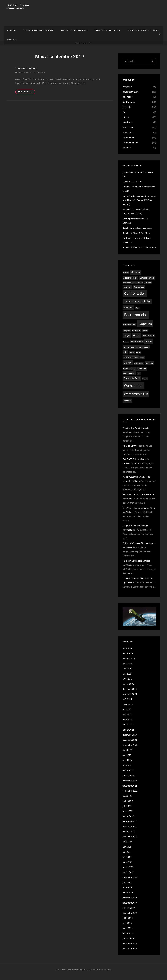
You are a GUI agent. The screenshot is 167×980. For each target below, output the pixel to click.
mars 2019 (127, 933)
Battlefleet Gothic (130, 96)
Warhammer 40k (130, 147)
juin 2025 (127, 673)
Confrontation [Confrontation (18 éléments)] (135, 298)
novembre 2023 (130, 745)
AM (85, 47)
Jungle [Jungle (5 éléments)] (127, 340)
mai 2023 (127, 760)
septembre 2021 (130, 841)
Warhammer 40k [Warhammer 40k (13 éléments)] (136, 399)
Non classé (128, 132)
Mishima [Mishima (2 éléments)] (126, 346)
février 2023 (128, 775)
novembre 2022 (130, 790)
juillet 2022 (128, 806)
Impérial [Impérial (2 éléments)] (145, 335)
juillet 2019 (128, 923)
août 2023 (127, 755)
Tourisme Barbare (27, 73)
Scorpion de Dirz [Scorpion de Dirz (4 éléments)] (131, 362)
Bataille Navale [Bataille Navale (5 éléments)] (147, 282)
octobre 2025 (129, 663)
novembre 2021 (130, 831)
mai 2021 (127, 857)
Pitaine (129, 437)
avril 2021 (127, 862)
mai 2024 (127, 714)
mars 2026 (127, 653)
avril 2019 (127, 928)
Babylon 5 (127, 91)
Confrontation (129, 107)
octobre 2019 (129, 912)
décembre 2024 (130, 694)
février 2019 (128, 938)
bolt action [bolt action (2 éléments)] (148, 287)
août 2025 (127, 668)
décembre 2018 (130, 948)
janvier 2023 (128, 780)
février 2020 (128, 897)
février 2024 (128, 729)
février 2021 (128, 872)
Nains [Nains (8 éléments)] (149, 346)
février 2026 (128, 658)
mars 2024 (127, 724)
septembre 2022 (130, 795)
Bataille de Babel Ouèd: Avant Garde (139, 252)
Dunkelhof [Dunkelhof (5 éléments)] (128, 312)
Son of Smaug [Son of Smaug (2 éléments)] (139, 368)
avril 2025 (127, 683)
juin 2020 (127, 887)
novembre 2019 (130, 907)
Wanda (129, 503)
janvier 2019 (128, 943)
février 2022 (128, 816)
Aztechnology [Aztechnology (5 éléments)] (130, 282)
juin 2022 (127, 811)
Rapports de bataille (101, 17)
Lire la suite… (27, 97)
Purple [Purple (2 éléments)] (138, 357)
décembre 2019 (130, 902)
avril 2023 (127, 765)
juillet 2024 (128, 709)
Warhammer (128, 142)
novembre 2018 (130, 953)
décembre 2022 (130, 785)
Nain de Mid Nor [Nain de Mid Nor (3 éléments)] (137, 346)
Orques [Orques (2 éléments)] (132, 357)
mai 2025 (127, 678)
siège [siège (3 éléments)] (142, 362)
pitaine (42, 77)
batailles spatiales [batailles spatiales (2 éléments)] (129, 287)
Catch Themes (106, 974)
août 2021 (127, 846)
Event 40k (127, 112)
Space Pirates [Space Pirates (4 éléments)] (140, 373)
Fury (125, 117)
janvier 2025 (128, 689)
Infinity (126, 122)
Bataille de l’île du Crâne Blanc (136, 238)
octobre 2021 (129, 836)
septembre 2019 (130, 918)
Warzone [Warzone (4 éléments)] (127, 405)
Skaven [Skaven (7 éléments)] (128, 367)
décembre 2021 (130, 826)
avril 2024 (127, 719)
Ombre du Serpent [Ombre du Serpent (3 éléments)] (143, 352)
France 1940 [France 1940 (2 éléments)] (127, 329)
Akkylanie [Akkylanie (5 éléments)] (136, 277)
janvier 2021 (128, 877)
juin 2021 (127, 851)
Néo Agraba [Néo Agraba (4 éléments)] (129, 352)
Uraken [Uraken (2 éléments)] (145, 383)
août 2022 (127, 801)
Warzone (127, 152)
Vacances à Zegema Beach (70, 17)
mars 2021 (127, 867)
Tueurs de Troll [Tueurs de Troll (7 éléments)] (132, 383)
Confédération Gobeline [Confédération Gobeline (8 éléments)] (137, 306)
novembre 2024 (130, 699)
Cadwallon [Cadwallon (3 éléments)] (127, 292)
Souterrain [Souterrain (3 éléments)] (149, 368)
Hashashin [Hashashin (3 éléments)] (136, 335)
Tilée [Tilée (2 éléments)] (139, 378)
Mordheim (127, 127)
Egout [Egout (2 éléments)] (138, 313)
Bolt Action (128, 101)
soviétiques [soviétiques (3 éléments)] (128, 373)
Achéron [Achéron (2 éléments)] (126, 277)
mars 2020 (127, 892)
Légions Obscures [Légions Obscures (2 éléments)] (148, 340)
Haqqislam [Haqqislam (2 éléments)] (127, 335)
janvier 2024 (128, 734)
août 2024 (127, 704)
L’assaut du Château (132, 186)
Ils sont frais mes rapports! (35, 17)
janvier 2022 (128, 821)
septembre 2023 (130, 750)
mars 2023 (127, 770)
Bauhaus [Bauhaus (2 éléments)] (140, 287)
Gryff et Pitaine (19, 5)
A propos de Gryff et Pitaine (135, 17)
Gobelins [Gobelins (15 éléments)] (145, 329)
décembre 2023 (130, 739)
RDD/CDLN (128, 137)
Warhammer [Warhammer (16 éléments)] (133, 390)
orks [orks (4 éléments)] (125, 357)
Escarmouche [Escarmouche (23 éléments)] (136, 319)
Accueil (78, 47)
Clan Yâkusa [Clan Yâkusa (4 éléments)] (139, 291)
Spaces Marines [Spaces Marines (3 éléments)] (129, 378)
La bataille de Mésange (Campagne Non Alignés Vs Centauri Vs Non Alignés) (139, 205)
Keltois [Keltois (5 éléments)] (136, 340)
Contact (11, 28)
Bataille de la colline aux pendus (137, 233)
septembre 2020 (130, 882)
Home (9, 17)
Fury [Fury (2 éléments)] (134, 329)
